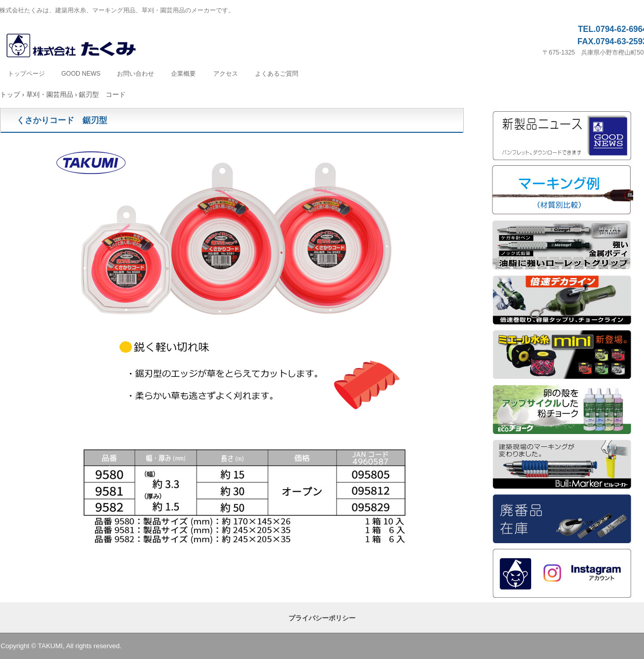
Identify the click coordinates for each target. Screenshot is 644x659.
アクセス (226, 74)
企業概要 (183, 74)
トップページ (26, 74)
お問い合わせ (135, 74)
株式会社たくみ (82, 46)
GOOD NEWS (81, 74)
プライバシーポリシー (322, 618)
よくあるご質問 (277, 74)
